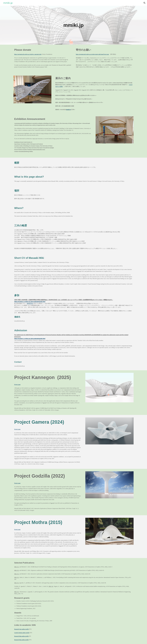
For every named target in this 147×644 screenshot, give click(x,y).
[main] (74, 25)
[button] (145, 3)
